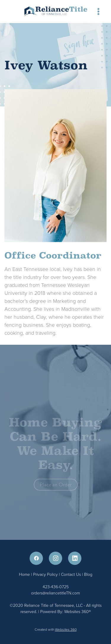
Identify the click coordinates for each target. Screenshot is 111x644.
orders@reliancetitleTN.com (55, 593)
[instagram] (55, 558)
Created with (56, 629)
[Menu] (98, 11)
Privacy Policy (45, 574)
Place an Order (56, 486)
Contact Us (71, 574)
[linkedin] (75, 558)
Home (25, 574)
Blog (88, 574)
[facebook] (36, 558)
